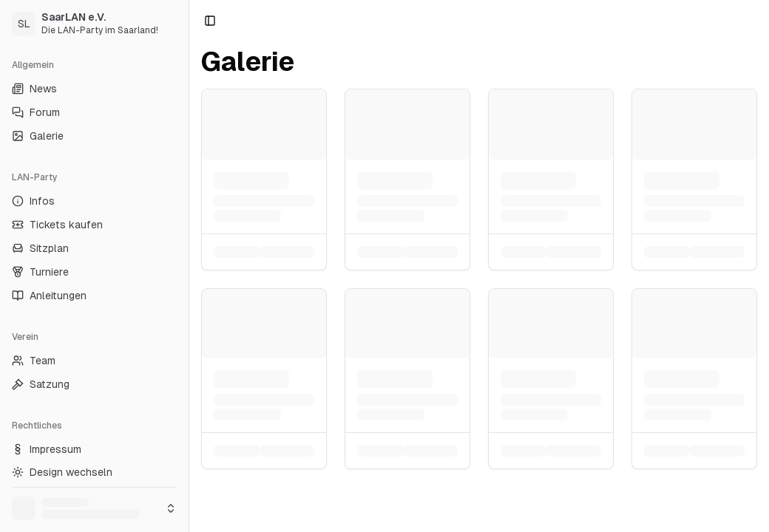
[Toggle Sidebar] (189, 266)
